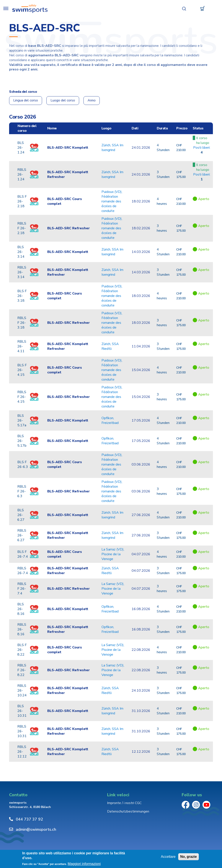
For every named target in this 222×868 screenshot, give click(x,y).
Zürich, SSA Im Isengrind (112, 148)
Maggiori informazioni (84, 864)
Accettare (168, 857)
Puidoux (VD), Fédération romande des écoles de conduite (112, 202)
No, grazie (188, 857)
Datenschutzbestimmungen (128, 812)
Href (202, 157)
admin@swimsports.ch (36, 830)
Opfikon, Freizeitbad (110, 421)
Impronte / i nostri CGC (124, 803)
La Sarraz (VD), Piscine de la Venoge (113, 554)
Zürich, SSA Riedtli (110, 347)
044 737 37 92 (29, 819)
